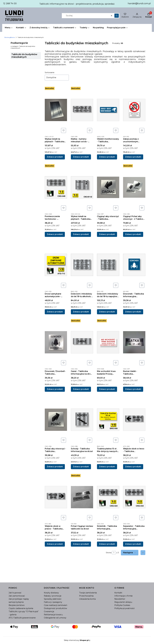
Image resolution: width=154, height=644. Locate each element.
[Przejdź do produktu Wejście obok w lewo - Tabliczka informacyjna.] (134, 420)
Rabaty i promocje (53, 596)
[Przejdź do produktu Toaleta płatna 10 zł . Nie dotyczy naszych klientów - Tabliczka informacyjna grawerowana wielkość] (108, 420)
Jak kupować (15, 593)
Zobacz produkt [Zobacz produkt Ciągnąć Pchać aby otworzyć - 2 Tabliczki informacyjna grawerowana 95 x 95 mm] (133, 234)
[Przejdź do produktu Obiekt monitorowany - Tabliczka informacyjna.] (108, 110)
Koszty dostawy (51, 593)
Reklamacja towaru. (53, 615)
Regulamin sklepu (123, 602)
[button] (117, 16)
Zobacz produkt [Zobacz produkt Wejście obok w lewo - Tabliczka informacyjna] (133, 467)
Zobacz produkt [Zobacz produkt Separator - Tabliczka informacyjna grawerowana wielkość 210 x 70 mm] (133, 544)
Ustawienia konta (87, 599)
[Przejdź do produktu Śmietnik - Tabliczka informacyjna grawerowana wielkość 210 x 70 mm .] (108, 497)
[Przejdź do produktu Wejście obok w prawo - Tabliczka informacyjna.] (56, 497)
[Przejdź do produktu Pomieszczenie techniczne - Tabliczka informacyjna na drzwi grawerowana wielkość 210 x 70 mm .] (56, 187)
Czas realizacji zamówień (56, 605)
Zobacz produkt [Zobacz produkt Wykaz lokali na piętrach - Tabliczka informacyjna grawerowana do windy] (81, 234)
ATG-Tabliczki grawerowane (22, 618)
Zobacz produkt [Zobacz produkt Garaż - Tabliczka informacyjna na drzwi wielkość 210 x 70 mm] (81, 389)
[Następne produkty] (130, 553)
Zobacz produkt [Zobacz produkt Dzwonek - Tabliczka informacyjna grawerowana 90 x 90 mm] (133, 312)
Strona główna (10, 37)
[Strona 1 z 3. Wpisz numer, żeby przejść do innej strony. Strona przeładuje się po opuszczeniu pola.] (114, 553)
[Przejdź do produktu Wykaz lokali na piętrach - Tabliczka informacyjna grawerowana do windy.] (82, 187)
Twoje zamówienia (88, 593)
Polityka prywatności (124, 608)
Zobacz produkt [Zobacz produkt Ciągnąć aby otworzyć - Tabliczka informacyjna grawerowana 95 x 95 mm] (107, 234)
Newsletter (120, 599)
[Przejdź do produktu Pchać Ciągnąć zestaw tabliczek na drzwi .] (82, 497)
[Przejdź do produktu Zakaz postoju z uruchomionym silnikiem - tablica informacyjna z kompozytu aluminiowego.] (134, 110)
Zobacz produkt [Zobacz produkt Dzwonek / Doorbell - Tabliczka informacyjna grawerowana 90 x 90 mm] (55, 389)
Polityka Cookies (122, 605)
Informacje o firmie (124, 596)
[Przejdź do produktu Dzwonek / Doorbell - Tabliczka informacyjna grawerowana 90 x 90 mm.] (56, 342)
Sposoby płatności (53, 599)
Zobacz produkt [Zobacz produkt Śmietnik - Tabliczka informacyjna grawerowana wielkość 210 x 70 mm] (107, 544)
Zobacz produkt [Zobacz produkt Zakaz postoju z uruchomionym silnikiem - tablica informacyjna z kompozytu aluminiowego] (133, 157)
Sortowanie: (50, 73)
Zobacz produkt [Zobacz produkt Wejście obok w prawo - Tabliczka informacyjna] (55, 544)
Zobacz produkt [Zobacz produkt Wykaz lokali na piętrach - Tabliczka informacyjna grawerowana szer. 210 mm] (55, 157)
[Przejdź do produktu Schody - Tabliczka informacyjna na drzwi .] (82, 420)
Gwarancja (49, 611)
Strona (109, 553)
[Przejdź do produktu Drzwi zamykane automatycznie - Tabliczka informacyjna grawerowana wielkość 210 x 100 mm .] (56, 265)
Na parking (98, 28)
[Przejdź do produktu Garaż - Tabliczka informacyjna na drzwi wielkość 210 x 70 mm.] (82, 342)
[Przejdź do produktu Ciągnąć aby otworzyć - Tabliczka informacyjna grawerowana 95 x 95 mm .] (108, 187)
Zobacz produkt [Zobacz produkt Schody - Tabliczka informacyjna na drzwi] (81, 467)
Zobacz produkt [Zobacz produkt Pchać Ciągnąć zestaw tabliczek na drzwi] (81, 544)
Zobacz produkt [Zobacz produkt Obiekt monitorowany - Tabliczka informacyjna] (107, 157)
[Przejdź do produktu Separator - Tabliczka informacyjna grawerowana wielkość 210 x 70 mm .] (134, 497)
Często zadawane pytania (21, 608)
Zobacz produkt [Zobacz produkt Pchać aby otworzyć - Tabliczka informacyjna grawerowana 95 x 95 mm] (55, 467)
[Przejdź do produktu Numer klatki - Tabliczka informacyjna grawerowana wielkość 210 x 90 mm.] (134, 342)
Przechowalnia (86, 596)
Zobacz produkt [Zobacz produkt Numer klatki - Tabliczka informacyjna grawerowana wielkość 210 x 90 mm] (133, 389)
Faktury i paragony (53, 602)
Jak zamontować (17, 596)
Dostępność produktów (55, 608)
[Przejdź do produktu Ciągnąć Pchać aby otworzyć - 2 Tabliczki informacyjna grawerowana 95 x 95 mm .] (134, 187)
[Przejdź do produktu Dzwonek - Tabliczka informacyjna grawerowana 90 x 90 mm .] (134, 265)
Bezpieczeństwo (17, 605)
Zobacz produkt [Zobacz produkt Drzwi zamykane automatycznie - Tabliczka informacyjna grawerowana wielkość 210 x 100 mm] (55, 312)
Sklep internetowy (76, 640)
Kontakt (118, 593)
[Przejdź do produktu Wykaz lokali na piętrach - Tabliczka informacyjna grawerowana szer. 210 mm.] (56, 110)
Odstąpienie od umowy (55, 618)
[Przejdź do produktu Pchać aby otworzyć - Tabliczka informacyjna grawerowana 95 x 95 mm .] (56, 420)
